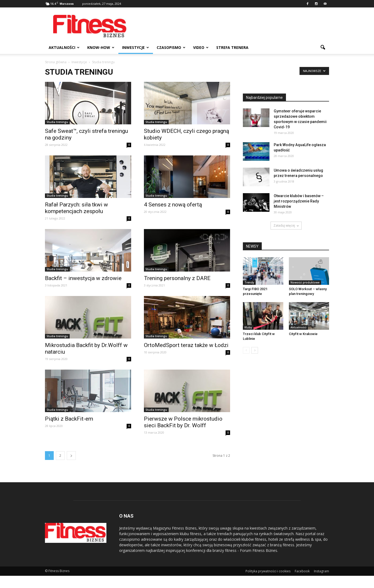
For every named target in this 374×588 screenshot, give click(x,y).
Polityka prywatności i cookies (268, 571)
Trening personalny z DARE (177, 278)
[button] (323, 48)
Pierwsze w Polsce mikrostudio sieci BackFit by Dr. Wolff (183, 422)
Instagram (321, 571)
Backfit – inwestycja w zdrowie (83, 278)
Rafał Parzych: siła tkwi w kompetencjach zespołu (76, 208)
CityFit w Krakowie (303, 334)
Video (201, 47)
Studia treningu (57, 122)
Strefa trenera (232, 47)
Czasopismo (171, 47)
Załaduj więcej (286, 225)
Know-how (101, 47)
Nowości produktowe (305, 282)
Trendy (249, 282)
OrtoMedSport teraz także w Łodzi (186, 345)
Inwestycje (136, 47)
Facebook (302, 571)
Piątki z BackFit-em (69, 419)
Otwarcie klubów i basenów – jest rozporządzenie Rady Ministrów (299, 201)
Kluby (248, 327)
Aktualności (64, 47)
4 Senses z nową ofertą (173, 205)
